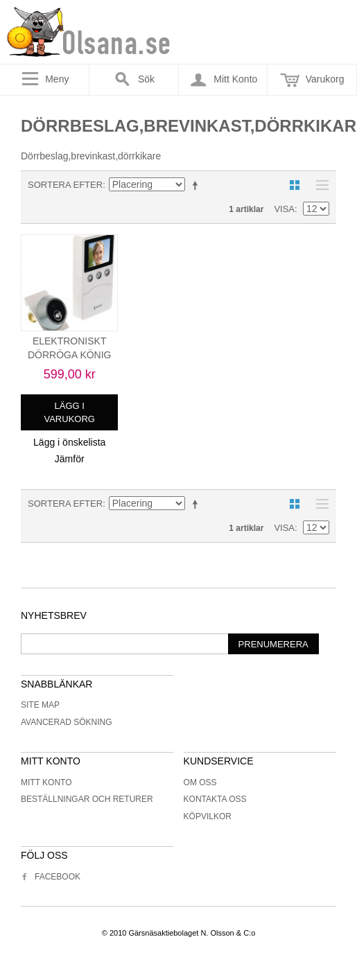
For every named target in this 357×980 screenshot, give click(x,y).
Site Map (40, 705)
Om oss (200, 782)
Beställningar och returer (87, 799)
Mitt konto (46, 782)
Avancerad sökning (67, 722)
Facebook (51, 877)
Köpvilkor (208, 816)
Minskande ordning (198, 185)
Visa (284, 209)
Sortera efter (65, 185)
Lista (319, 185)
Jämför (70, 459)
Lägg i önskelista (69, 442)
